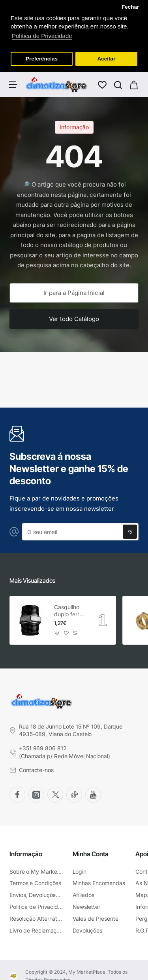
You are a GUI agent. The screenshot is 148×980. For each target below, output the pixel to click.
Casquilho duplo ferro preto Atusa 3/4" (69, 609)
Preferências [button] (42, 59)
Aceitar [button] (107, 59)
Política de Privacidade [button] (42, 36)
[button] (57, 632)
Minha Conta (91, 852)
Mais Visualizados (32, 579)
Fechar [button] (130, 7)
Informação (26, 852)
